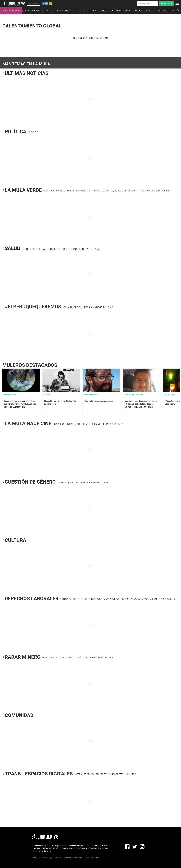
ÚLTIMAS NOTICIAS (32, 11)
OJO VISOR (48, 395)
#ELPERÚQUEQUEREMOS (96, 11)
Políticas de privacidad (73, 858)
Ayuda (87, 858)
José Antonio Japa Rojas (134, 395)
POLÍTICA (49, 11)
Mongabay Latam (10, 395)
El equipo (36, 858)
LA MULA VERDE (64, 11)
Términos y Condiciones (52, 858)
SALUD (78, 11)
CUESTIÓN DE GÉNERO (166, 11)
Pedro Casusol (170, 395)
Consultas (96, 858)
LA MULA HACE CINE (144, 11)
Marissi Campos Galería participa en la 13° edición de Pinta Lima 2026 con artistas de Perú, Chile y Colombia (141, 404)
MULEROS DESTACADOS (121, 11)
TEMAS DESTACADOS (11, 11)
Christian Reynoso (91, 395)
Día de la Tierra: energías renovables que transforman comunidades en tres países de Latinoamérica (20, 404)
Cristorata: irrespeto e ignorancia (98, 401)
